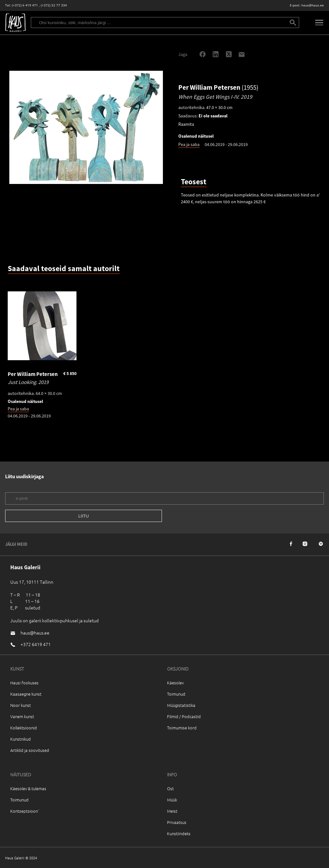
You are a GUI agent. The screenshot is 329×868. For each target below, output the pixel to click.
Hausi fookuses (24, 683)
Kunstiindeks (179, 833)
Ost (170, 788)
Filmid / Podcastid (184, 716)
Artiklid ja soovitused (30, 750)
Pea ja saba (189, 144)
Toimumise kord (182, 728)
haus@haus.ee (313, 5)
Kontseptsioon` (25, 811)
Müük (172, 800)
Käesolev (175, 683)
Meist (172, 811)
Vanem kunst (22, 716)
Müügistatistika (181, 705)
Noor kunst (21, 705)
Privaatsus (177, 822)
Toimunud (176, 694)
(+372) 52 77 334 (54, 5)
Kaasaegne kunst (26, 694)
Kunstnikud (21, 739)
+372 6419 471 (36, 644)
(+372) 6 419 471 (25, 5)
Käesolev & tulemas (28, 788)
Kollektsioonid (24, 728)
